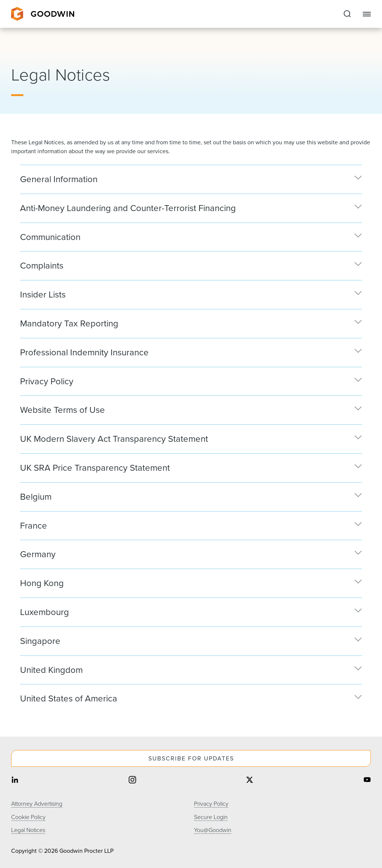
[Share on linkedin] (15, 781)
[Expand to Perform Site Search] (347, 14)
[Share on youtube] (367, 781)
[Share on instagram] (132, 781)
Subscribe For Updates (191, 758)
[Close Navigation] (367, 14)
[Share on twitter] (250, 781)
